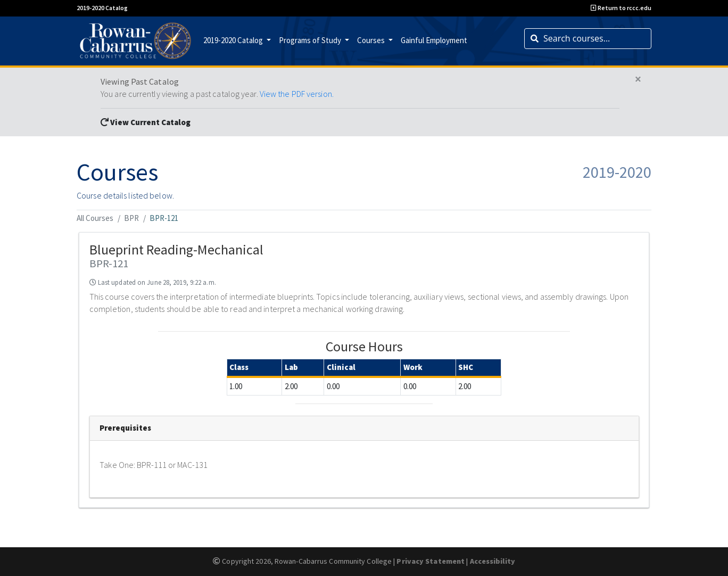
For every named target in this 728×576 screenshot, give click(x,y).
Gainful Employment (434, 40)
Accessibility (493, 561)
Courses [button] (372, 40)
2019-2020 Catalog (102, 8)
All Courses (95, 218)
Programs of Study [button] (311, 40)
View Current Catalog (146, 122)
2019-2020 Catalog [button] (234, 40)
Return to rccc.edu (621, 8)
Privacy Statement (431, 561)
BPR (131, 218)
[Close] (638, 80)
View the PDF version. (297, 94)
